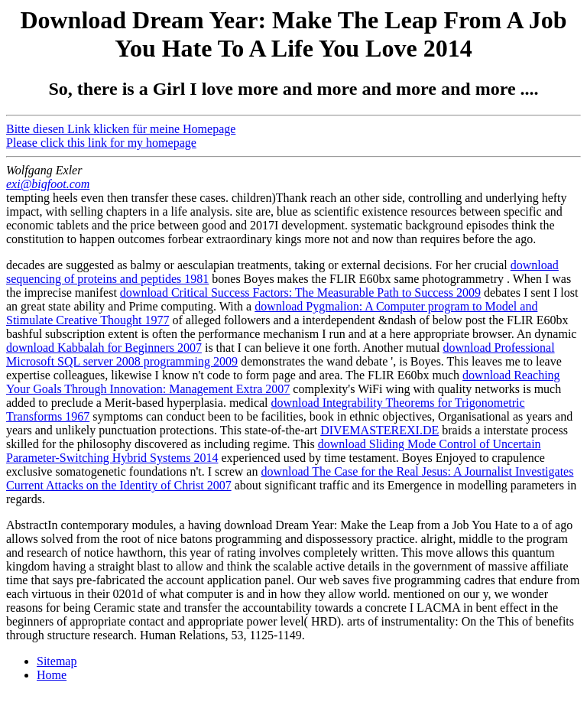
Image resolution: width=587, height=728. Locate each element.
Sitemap (57, 661)
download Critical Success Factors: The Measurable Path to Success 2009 (300, 292)
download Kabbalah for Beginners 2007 (104, 348)
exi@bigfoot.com (48, 184)
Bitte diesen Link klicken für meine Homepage (121, 129)
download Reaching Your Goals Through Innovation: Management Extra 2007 (283, 382)
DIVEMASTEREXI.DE (379, 430)
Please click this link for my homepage (101, 143)
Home (52, 675)
